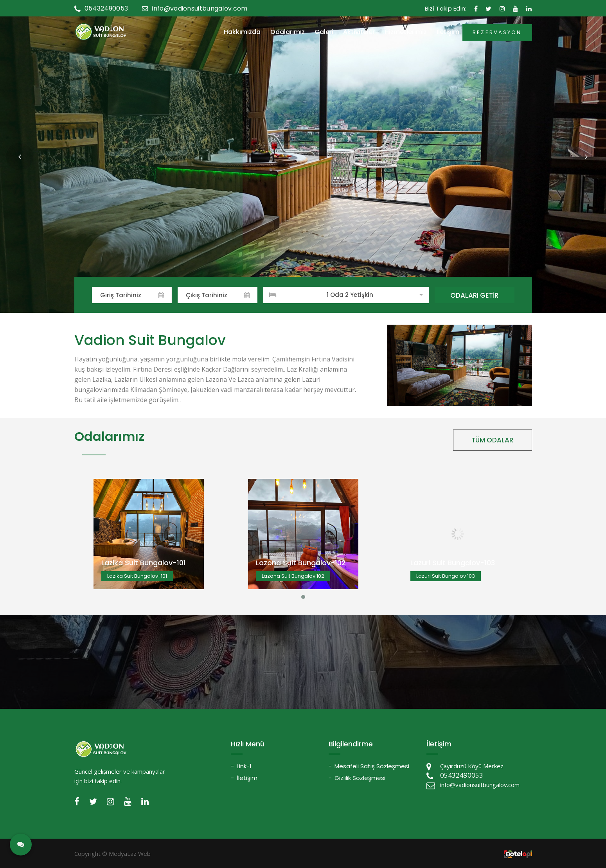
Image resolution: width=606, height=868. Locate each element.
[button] (20, 156)
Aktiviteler (359, 32)
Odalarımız (288, 32)
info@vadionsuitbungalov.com (195, 8)
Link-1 (244, 766)
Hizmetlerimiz (406, 32)
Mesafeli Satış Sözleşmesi (372, 766)
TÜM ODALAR (492, 440)
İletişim (448, 32)
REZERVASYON (497, 32)
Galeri (324, 32)
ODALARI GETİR (474, 295)
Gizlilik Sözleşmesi (360, 778)
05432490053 (101, 8)
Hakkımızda (242, 32)
